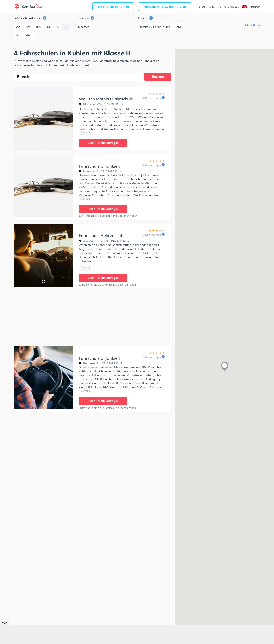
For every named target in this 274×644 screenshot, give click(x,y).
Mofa (29, 35)
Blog (202, 7)
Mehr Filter (253, 25)
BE (49, 27)
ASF (179, 27)
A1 (18, 35)
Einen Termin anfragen (103, 143)
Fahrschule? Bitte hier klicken (165, 7)
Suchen (158, 77)
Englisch (251, 7)
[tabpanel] (43, 119)
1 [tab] (43, 145)
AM (28, 27)
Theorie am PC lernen (113, 7)
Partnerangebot (228, 7)
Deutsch (84, 27)
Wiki (211, 7)
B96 (39, 27)
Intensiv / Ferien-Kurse (155, 27)
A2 (18, 27)
